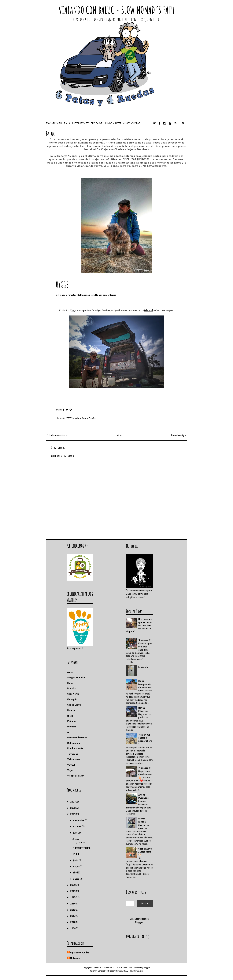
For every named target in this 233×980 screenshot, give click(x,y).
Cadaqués (72, 699)
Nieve (70, 716)
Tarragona (73, 754)
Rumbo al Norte (113, 123)
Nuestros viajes (81, 123)
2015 (73, 916)
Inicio (119, 435)
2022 (73, 808)
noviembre (79, 820)
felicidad (149, 310)
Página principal (54, 123)
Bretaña (71, 688)
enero (76, 879)
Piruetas (72, 295)
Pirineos (62, 295)
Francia (71, 710)
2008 (73, 928)
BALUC (67, 123)
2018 (73, 897)
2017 (73, 904)
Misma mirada (142, 820)
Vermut (71, 765)
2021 (73, 814)
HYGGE (62, 284)
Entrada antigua (179, 435)
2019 (73, 891)
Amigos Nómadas (76, 677)
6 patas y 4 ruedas (80, 953)
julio (76, 833)
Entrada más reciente (57, 435)
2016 (73, 910)
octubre (77, 826)
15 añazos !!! (144, 640)
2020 (73, 885)
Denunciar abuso (138, 936)
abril (76, 873)
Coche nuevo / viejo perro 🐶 (145, 852)
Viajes (70, 770)
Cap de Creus (74, 705)
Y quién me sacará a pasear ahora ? (145, 739)
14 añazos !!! (144, 768)
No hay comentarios (106, 295)
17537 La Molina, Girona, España (81, 418)
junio (76, 860)
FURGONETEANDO (82, 848)
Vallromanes (74, 759)
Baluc (141, 681)
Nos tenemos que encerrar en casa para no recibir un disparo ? (139, 625)
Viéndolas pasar (76, 776)
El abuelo (143, 667)
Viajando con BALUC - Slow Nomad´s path (116, 10)
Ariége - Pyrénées (143, 796)
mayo (76, 866)
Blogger (139, 922)
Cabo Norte (73, 694)
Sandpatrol (102, 971)
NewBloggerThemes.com (133, 971)
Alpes (70, 672)
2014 (73, 922)
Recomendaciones (77, 738)
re (68, 732)
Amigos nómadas (132, 123)
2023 (73, 802)
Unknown (75, 958)
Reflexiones (97, 123)
